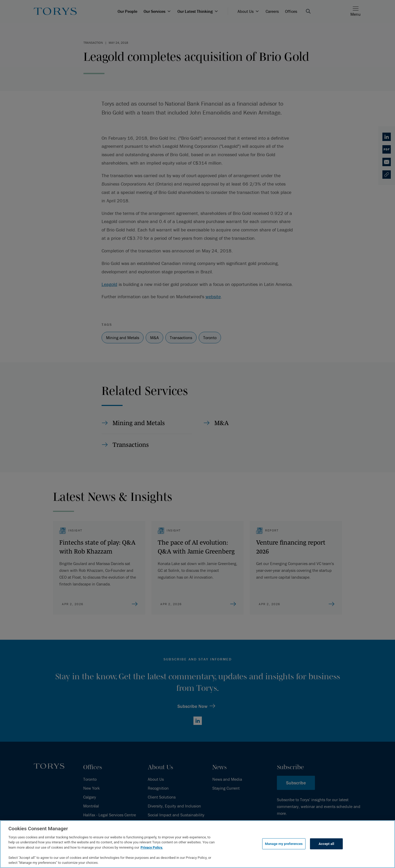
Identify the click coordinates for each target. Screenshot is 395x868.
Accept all (326, 844)
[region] (197, 844)
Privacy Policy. (152, 847)
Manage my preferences (284, 844)
